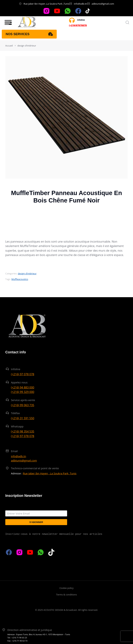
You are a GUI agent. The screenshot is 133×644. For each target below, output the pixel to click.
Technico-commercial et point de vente (35, 468)
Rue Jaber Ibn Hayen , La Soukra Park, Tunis (50, 473)
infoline (81, 20)
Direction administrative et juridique (30, 630)
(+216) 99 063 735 (23, 405)
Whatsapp (17, 426)
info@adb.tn (80, 4)
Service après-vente (23, 400)
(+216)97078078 (78, 25)
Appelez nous (19, 382)
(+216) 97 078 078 (23, 374)
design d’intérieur (27, 274)
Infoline (16, 369)
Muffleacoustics (20, 279)
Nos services (29, 34)
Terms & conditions (66, 595)
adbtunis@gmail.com (103, 4)
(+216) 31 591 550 (23, 418)
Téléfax (15, 413)
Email (14, 451)
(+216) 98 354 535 (23, 431)
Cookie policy (67, 588)
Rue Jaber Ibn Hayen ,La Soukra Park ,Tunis (46, 4)
